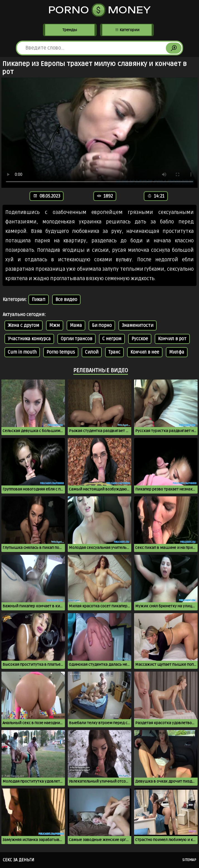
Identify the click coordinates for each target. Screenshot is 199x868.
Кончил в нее (145, 352)
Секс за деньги (19, 860)
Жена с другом (24, 325)
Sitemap (189, 860)
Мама (76, 325)
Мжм (55, 325)
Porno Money (100, 10)
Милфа (177, 352)
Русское (140, 339)
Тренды (70, 30)
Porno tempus (61, 352)
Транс (114, 352)
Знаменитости (138, 325)
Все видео (66, 300)
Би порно (102, 325)
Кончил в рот (172, 339)
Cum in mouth (22, 352)
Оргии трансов (77, 339)
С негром (112, 339)
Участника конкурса (29, 339)
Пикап (39, 300)
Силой (92, 352)
